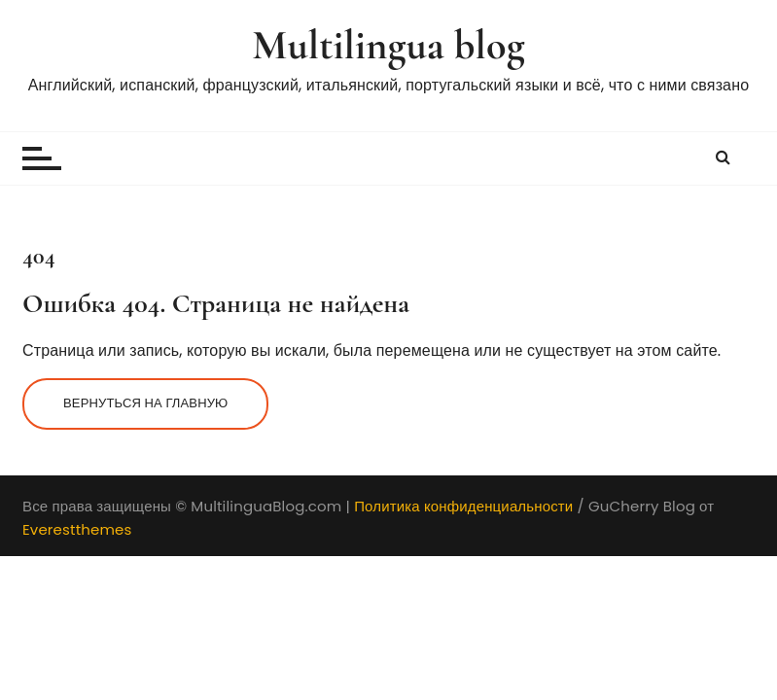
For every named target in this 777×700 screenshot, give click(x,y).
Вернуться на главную (145, 403)
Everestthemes (77, 529)
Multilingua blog (388, 45)
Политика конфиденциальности (463, 506)
